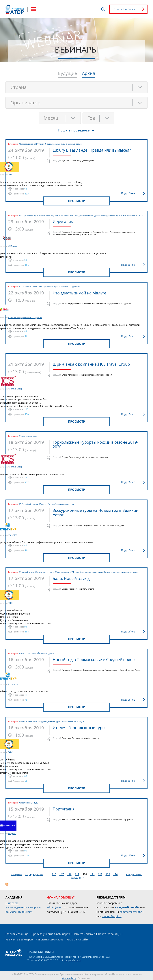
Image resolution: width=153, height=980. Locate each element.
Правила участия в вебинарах (51, 932)
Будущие (67, 74)
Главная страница (17, 932)
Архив (89, 74)
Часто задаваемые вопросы (23, 906)
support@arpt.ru (73, 959)
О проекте (12, 902)
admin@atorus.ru (57, 906)
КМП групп (22, 246)
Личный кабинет (124, 9)
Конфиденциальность (19, 910)
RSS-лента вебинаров (19, 938)
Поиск (103, 9)
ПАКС (19, 175)
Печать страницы (109, 932)
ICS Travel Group (24, 388)
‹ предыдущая (34, 873)
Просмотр (76, 201)
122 (100, 873)
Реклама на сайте (78, 938)
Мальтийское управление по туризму (34, 317)
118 (69, 873)
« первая (17, 873)
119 (77, 873)
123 (108, 873)
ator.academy (69, 977)
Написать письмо (84, 932)
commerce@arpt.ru (132, 910)
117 (62, 873)
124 (115, 873)
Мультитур (22, 534)
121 (92, 873)
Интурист (21, 832)
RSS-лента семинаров (50, 938)
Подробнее (128, 193)
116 (54, 873)
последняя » (76, 876)
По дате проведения (74, 130)
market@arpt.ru (112, 915)
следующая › (134, 873)
